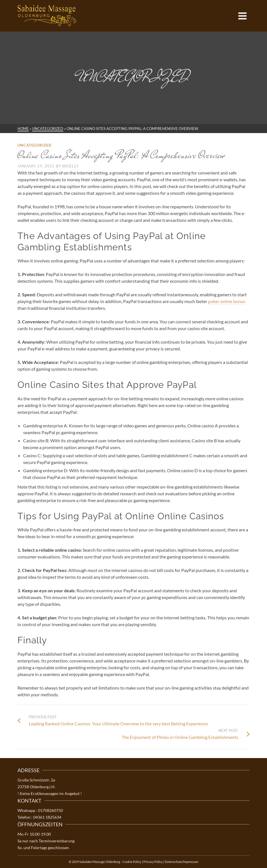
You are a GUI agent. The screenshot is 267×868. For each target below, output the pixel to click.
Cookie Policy (132, 862)
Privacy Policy (153, 862)
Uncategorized (35, 145)
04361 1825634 (47, 817)
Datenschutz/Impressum (181, 862)
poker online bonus (227, 301)
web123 (70, 166)
